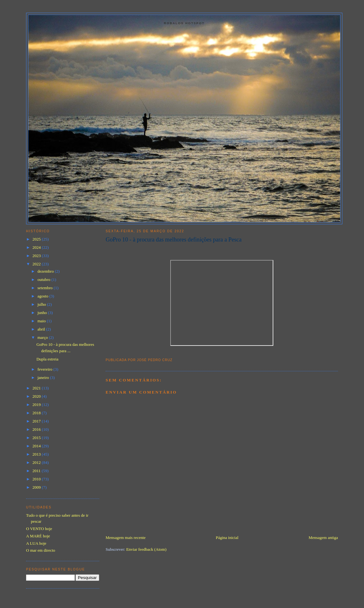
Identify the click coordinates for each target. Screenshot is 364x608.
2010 (37, 479)
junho (43, 313)
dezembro (46, 271)
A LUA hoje (36, 543)
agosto (43, 296)
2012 (37, 462)
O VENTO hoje (39, 529)
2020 (37, 396)
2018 (37, 413)
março (43, 337)
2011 (37, 471)
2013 (37, 454)
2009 (37, 487)
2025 (37, 239)
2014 (37, 446)
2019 (37, 405)
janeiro (44, 377)
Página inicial (227, 538)
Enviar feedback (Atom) (146, 549)
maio (42, 321)
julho (42, 304)
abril (42, 329)
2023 (37, 256)
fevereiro (45, 369)
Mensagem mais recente (126, 538)
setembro (46, 288)
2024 (37, 247)
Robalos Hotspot (184, 23)
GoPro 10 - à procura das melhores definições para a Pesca (174, 240)
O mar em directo (41, 550)
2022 (37, 264)
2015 (37, 438)
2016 (37, 429)
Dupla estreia (47, 359)
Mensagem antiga (323, 538)
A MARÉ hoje (38, 536)
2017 (37, 421)
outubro (45, 280)
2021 (37, 388)
